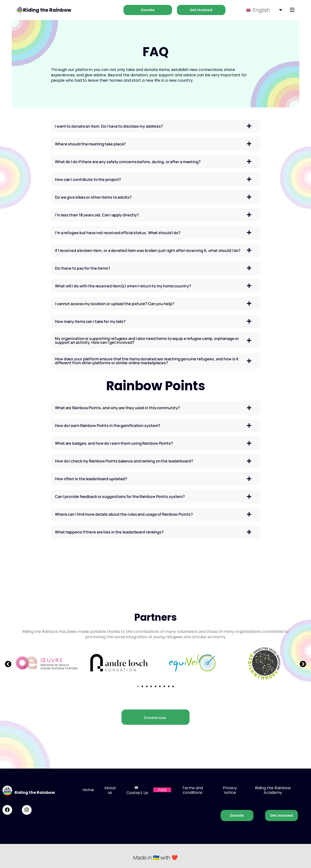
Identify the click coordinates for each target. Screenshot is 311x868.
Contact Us (137, 790)
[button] (8, 664)
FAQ (162, 790)
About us (110, 790)
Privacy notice (230, 790)
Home (88, 790)
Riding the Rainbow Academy (273, 790)
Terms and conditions (193, 790)
